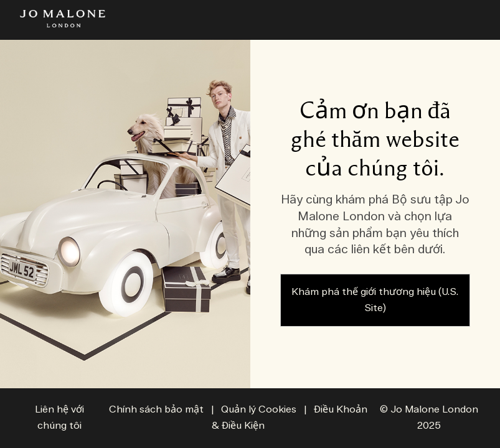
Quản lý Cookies (260, 410)
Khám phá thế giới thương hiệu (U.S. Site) (375, 300)
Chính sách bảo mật (156, 410)
